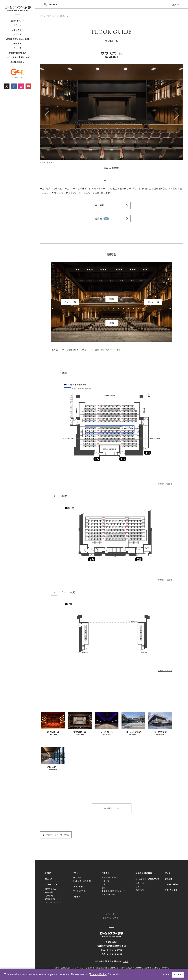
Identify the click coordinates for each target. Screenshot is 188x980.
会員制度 (169, 879)
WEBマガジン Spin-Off (17, 39)
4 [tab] (115, 180)
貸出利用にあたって (110, 877)
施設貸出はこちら (112, 808)
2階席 (112, 299)
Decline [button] (165, 974)
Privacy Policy (98, 974)
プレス (167, 873)
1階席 (112, 323)
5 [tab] (118, 180)
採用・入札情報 (171, 890)
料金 (104, 884)
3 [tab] (112, 180)
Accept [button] (178, 974)
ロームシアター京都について (18, 57)
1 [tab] (105, 180)
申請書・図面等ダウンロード (113, 891)
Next (176, 115)
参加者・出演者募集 (18, 53)
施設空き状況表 (108, 894)
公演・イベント (18, 21)
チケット (18, 25)
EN (178, 4)
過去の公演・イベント (54, 899)
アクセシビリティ (80, 891)
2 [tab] (108, 180)
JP (173, 4)
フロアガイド (18, 30)
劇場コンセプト (142, 883)
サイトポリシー (112, 914)
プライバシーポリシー (112, 918)
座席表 (102, 219)
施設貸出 (18, 43)
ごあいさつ (140, 890)
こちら (125, 961)
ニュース (18, 48)
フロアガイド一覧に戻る (58, 835)
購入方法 (77, 877)
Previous (47, 115)
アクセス (18, 34)
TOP (41, 16)
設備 (104, 888)
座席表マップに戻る (165, 484)
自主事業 (49, 892)
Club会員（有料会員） (82, 881)
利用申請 (106, 881)
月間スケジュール (52, 889)
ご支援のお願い (18, 62)
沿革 (137, 886)
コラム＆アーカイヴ (53, 902)
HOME (48, 873)
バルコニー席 (70, 302)
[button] (122, 975)
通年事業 (49, 896)
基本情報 (100, 205)
